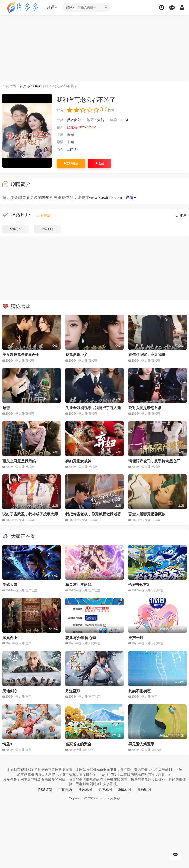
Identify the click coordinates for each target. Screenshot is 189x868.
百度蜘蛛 (65, 790)
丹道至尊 (73, 691)
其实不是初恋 (140, 691)
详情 (74, 149)
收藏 (100, 163)
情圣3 (7, 744)
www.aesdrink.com (105, 198)
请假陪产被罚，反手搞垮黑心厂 (154, 461)
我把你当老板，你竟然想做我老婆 (93, 514)
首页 (23, 86)
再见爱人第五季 (141, 744)
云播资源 (44, 215)
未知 (46, 198)
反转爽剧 (35, 86)
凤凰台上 (10, 638)
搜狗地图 (144, 790)
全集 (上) (16, 229)
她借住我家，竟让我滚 (147, 355)
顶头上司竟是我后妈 (19, 461)
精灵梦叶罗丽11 (79, 584)
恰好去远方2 (139, 584)
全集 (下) (47, 229)
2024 (124, 120)
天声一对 (136, 638)
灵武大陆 (10, 584)
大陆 (101, 120)
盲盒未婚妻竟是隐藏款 (147, 514)
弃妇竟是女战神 (78, 461)
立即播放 (71, 163)
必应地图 (105, 790)
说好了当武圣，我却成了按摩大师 (30, 514)
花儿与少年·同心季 (81, 638)
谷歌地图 (85, 790)
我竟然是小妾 (77, 355)
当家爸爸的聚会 (78, 744)
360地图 (124, 790)
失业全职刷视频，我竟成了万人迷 (93, 408)
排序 (181, 215)
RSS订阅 (45, 790)
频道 (52, 7)
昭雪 (6, 408)
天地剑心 (10, 691)
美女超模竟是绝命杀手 (21, 355)
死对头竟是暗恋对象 (145, 408)
